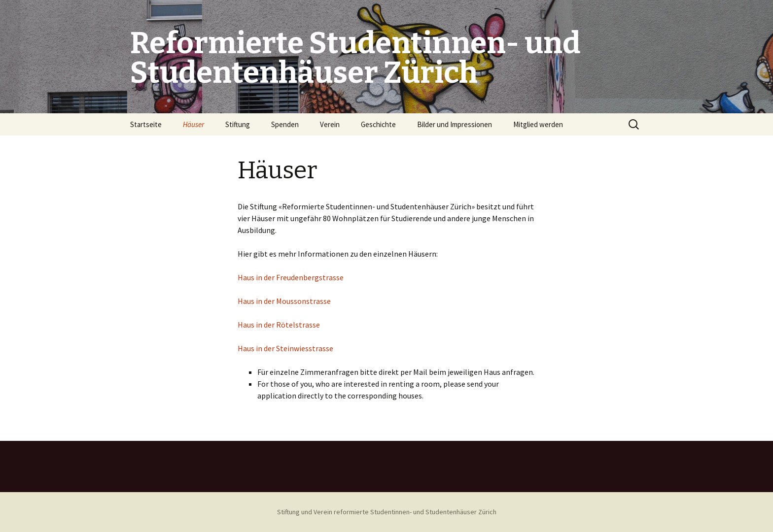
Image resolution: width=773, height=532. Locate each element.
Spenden (285, 124)
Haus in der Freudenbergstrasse (291, 277)
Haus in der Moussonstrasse (284, 301)
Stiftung (238, 124)
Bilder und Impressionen (455, 124)
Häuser (193, 124)
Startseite (146, 124)
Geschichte (378, 124)
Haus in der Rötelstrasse (279, 325)
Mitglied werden (538, 124)
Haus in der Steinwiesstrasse (285, 348)
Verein (330, 124)
